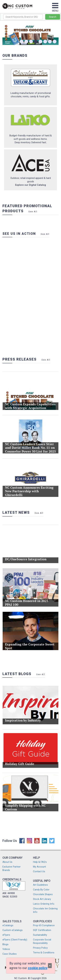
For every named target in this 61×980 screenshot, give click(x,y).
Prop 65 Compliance (44, 925)
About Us (7, 862)
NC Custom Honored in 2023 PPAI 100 (27, 600)
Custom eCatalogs (13, 930)
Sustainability (40, 935)
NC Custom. (21, 978)
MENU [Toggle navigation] (55, 9)
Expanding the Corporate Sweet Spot (30, 643)
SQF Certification (42, 930)
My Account (39, 867)
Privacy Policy (40, 948)
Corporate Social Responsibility (42, 941)
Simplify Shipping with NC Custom (27, 804)
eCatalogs (8, 925)
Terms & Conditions (44, 953)
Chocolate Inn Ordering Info (45, 910)
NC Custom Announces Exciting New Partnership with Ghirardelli (30, 488)
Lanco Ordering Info (44, 904)
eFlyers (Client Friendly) (15, 940)
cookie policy (38, 968)
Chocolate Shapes (43, 894)
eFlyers (6, 935)
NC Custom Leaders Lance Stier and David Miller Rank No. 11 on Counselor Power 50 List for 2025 (30, 445)
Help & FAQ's (40, 862)
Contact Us (39, 871)
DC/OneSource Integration (27, 556)
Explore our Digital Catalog (30, 185)
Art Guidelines (40, 885)
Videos (6, 949)
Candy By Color (41, 890)
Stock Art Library (42, 899)
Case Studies (10, 954)
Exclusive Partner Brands (12, 868)
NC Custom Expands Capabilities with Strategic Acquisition (30, 403)
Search (53, 17)
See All (33, 211)
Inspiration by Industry (24, 717)
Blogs (5, 944)
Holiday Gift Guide (22, 761)
